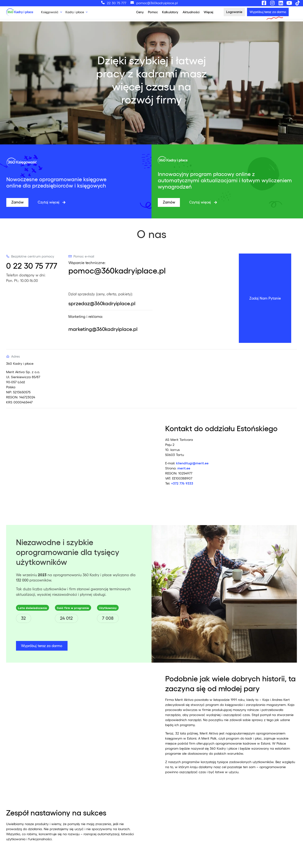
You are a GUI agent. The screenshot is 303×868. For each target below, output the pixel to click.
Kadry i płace (75, 12)
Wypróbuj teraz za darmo (42, 646)
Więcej (208, 12)
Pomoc (153, 12)
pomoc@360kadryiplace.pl (117, 270)
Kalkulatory (170, 12)
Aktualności (191, 12)
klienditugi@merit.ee (192, 463)
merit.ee (184, 468)
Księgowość (50, 12)
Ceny (140, 12)
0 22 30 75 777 (32, 265)
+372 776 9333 (182, 483)
